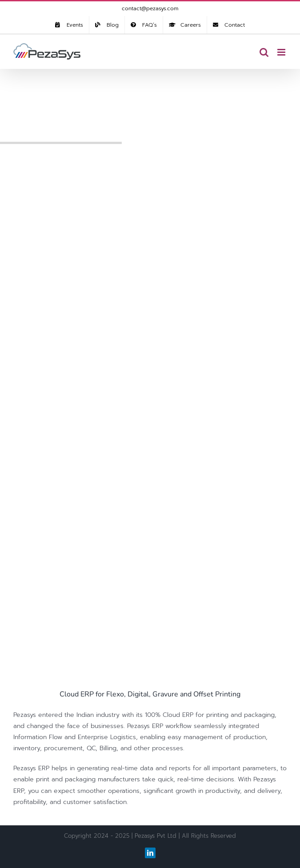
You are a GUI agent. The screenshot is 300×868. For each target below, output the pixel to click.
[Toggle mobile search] (264, 52)
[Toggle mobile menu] (282, 52)
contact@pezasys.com (150, 8)
